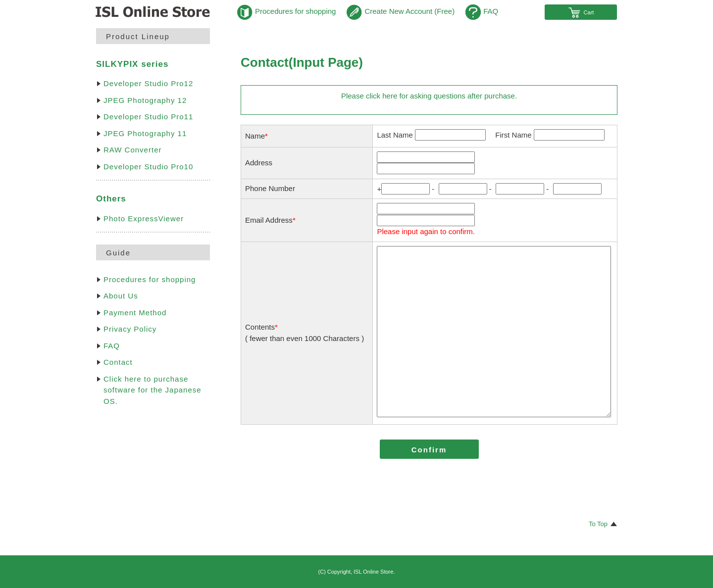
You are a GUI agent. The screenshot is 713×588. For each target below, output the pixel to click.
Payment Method (135, 313)
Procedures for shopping (286, 11)
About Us (121, 296)
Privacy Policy (130, 329)
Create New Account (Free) (401, 11)
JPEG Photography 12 (145, 100)
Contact (118, 362)
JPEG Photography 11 (145, 133)
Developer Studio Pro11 (148, 117)
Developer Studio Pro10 (148, 167)
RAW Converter (132, 150)
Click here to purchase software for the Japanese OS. (153, 390)
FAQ (482, 11)
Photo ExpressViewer (144, 219)
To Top (598, 524)
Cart (581, 12)
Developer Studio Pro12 (148, 83)
